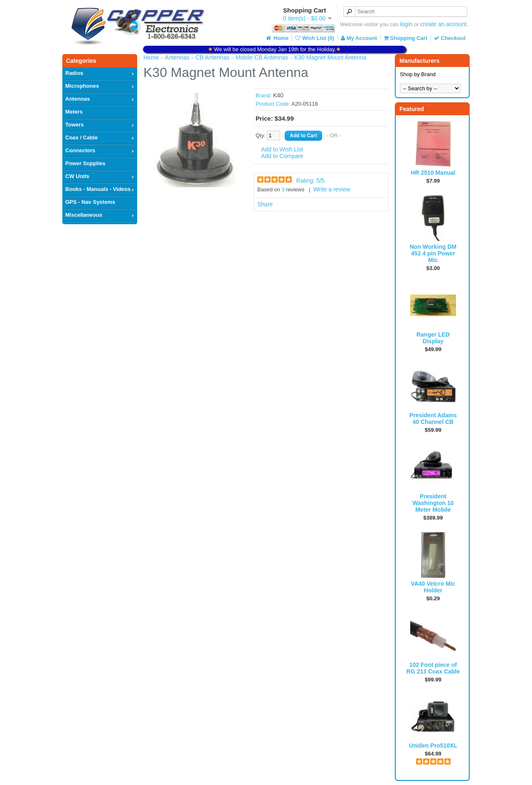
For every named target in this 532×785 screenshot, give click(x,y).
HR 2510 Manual (433, 173)
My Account (359, 38)
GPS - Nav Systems (90, 202)
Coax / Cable (81, 137)
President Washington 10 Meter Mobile (433, 503)
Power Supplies (85, 163)
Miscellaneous (84, 215)
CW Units (77, 176)
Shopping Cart (405, 38)
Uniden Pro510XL (433, 745)
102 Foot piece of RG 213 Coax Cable (433, 668)
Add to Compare (282, 156)
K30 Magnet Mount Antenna (330, 57)
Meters (74, 112)
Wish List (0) (315, 38)
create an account (443, 24)
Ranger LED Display (433, 338)
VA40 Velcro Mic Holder (433, 587)
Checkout (450, 38)
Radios (74, 73)
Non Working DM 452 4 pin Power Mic (433, 253)
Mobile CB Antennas (262, 57)
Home (277, 38)
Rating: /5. (311, 181)
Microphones (82, 86)
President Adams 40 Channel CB (433, 419)
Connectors (80, 150)
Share (265, 204)
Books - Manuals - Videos (98, 189)
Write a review (332, 189)
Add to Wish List (282, 149)
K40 (278, 95)
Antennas (78, 99)
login (406, 24)
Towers (75, 125)
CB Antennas (212, 57)
